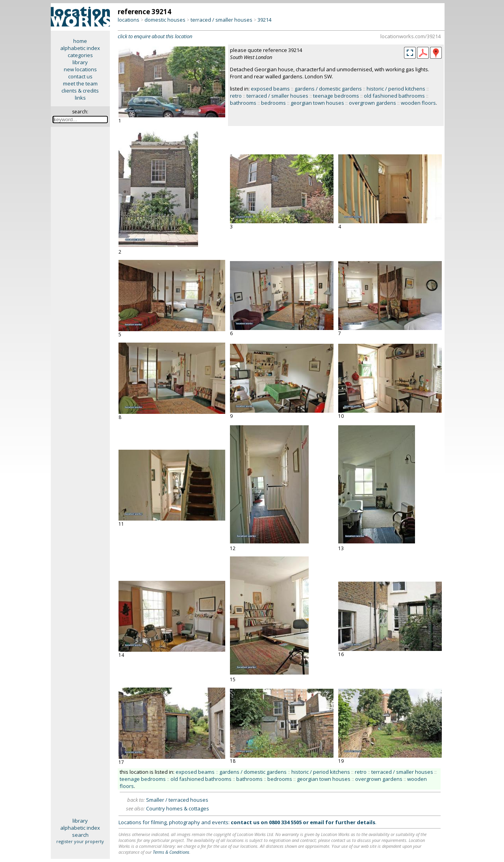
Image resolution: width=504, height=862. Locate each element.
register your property (80, 841)
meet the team (80, 83)
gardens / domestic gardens (328, 89)
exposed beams (270, 89)
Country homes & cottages (178, 808)
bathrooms (243, 103)
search (80, 835)
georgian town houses (317, 103)
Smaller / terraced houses (177, 800)
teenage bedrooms (336, 96)
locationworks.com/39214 (410, 36)
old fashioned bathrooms (394, 96)
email (317, 822)
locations (129, 20)
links (80, 98)
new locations (80, 69)
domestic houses (165, 20)
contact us (80, 76)
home (80, 41)
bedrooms (273, 103)
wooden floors (418, 103)
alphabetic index (80, 48)
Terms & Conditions (171, 852)
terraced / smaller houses (221, 20)
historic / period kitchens (396, 89)
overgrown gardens (372, 103)
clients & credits (80, 91)
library (80, 62)
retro (236, 96)
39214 (264, 20)
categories (80, 55)
